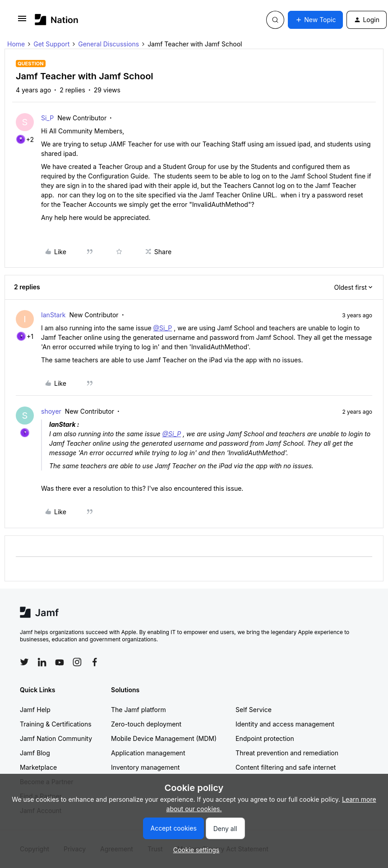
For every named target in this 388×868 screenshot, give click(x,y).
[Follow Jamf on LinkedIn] (42, 662)
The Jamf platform (139, 710)
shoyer (51, 411)
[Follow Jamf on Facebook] (95, 662)
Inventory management (145, 767)
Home (16, 44)
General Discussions (109, 44)
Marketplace (38, 767)
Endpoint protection (265, 738)
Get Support (51, 44)
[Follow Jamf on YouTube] (60, 662)
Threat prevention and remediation (287, 753)
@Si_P (163, 328)
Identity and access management (285, 724)
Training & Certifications (56, 724)
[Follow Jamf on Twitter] (24, 662)
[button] (22, 21)
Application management (148, 753)
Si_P (47, 118)
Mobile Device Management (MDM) (164, 738)
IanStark (53, 315)
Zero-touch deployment (146, 724)
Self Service (254, 710)
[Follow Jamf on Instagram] (77, 662)
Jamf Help (35, 710)
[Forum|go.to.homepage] (57, 20)
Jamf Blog (35, 753)
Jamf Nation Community (56, 738)
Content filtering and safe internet (286, 767)
